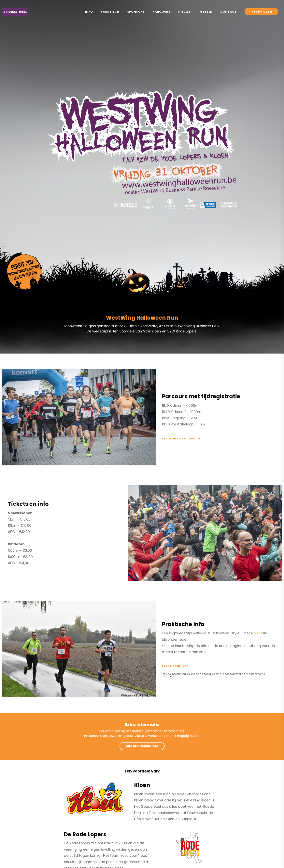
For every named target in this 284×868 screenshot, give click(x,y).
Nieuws (185, 12)
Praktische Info (177, 666)
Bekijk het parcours (181, 439)
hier (257, 633)
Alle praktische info (142, 746)
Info (89, 12)
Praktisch (110, 12)
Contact (228, 12)
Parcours (162, 12)
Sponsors (136, 12)
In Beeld (206, 12)
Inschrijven (261, 12)
